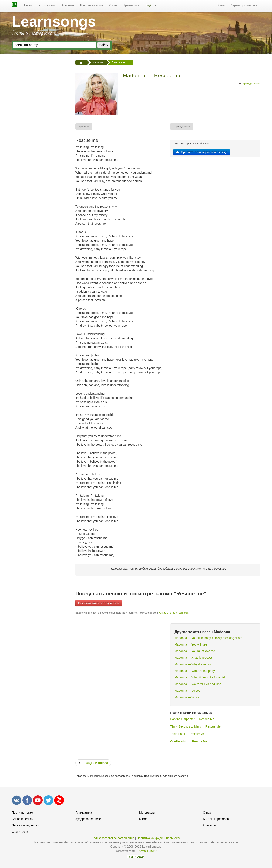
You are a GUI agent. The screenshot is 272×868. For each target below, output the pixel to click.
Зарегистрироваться (244, 5)
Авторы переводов (216, 819)
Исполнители (47, 5)
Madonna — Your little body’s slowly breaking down (208, 638)
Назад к (93, 763)
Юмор (143, 819)
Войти (221, 5)
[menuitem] (28, 5)
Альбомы (68, 5)
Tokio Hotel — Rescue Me (187, 734)
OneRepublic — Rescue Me (189, 741)
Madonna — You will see (191, 644)
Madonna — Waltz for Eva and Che (198, 684)
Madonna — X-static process (194, 658)
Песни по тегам (22, 813)
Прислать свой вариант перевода (202, 152)
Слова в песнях (22, 819)
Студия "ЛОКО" (148, 851)
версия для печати (249, 84)
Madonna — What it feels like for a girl (200, 677)
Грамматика (132, 5)
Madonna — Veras (187, 697)
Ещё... (151, 5)
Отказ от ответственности (174, 613)
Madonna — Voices (187, 691)
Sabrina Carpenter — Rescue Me (192, 719)
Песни (28, 5)
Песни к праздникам (26, 825)
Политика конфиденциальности (159, 838)
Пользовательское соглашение (113, 838)
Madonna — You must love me (195, 651)
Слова (113, 5)
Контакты (209, 825)
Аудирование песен (89, 819)
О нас (207, 813)
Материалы (147, 813)
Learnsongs (54, 21)
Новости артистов (92, 5)
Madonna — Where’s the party (195, 671)
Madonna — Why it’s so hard (194, 664)
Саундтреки (20, 832)
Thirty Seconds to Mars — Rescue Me (195, 726)
